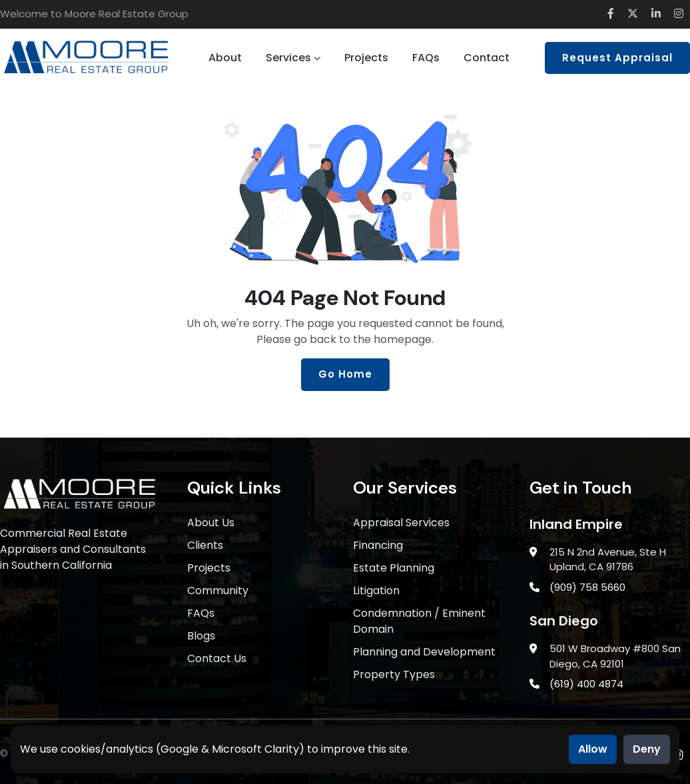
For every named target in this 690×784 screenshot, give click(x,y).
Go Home (345, 374)
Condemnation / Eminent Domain (419, 621)
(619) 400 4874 (586, 684)
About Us (211, 523)
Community (218, 590)
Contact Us (217, 658)
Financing (378, 545)
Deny (647, 749)
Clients (205, 545)
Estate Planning (394, 568)
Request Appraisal (617, 58)
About (225, 58)
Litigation (376, 590)
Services (293, 58)
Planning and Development (424, 652)
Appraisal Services (401, 523)
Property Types (394, 674)
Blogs (201, 636)
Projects (366, 58)
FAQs (426, 58)
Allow (593, 749)
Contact (487, 58)
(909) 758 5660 (587, 587)
